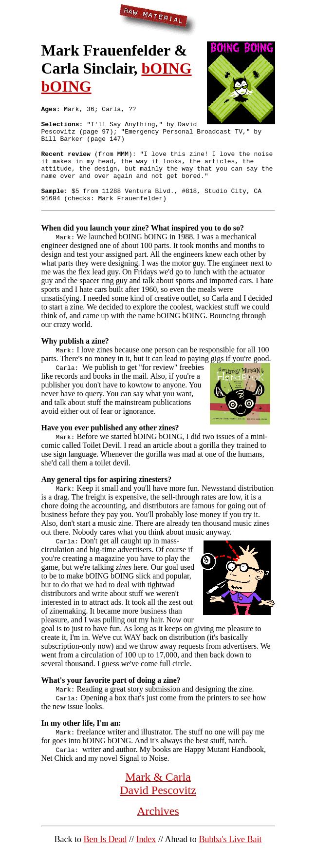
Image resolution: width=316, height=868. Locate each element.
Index (146, 854)
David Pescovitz (158, 805)
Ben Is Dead (105, 854)
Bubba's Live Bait (230, 854)
